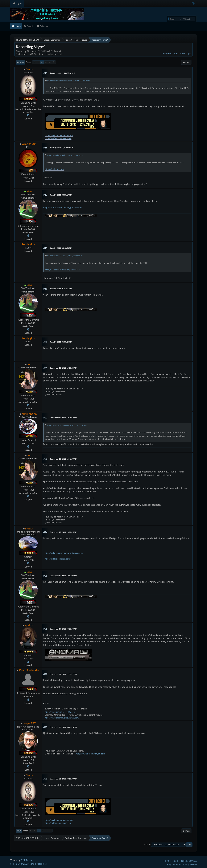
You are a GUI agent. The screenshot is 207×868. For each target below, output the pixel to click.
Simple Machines (38, 864)
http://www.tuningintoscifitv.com (60, 712)
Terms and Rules (180, 864)
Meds (29, 69)
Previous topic (170, 53)
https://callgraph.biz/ (54, 169)
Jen (29, 364)
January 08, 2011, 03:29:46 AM (62, 73)
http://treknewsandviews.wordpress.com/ (64, 553)
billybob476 (29, 414)
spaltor (29, 625)
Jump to (147, 844)
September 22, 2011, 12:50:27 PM (63, 674)
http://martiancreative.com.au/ (59, 135)
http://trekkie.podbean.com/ (58, 559)
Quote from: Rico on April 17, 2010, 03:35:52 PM (65, 155)
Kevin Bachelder (29, 670)
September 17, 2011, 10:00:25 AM (63, 532)
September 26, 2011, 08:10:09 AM (63, 779)
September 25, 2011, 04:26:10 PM (63, 727)
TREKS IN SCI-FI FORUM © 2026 (180, 861)
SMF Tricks (26, 860)
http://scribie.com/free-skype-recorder (63, 207)
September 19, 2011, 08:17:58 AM (63, 629)
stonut (29, 528)
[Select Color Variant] (193, 3)
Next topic (185, 53)
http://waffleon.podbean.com (58, 138)
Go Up (19, 831)
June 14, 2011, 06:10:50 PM (61, 248)
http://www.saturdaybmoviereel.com (62, 718)
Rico (29, 191)
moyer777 (29, 723)
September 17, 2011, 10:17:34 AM (63, 576)
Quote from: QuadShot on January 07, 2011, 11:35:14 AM (68, 81)
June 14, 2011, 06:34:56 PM (61, 289)
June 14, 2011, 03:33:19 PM (61, 195)
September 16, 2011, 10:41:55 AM (63, 459)
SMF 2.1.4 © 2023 (19, 864)
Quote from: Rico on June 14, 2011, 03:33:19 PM (65, 256)
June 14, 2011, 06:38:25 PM (61, 342)
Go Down (20, 62)
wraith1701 (29, 144)
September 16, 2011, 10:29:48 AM (63, 368)
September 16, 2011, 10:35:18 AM (63, 418)
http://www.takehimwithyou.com (90, 754)
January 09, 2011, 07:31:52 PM (62, 148)
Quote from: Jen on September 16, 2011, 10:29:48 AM (67, 425)
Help (169, 864)
